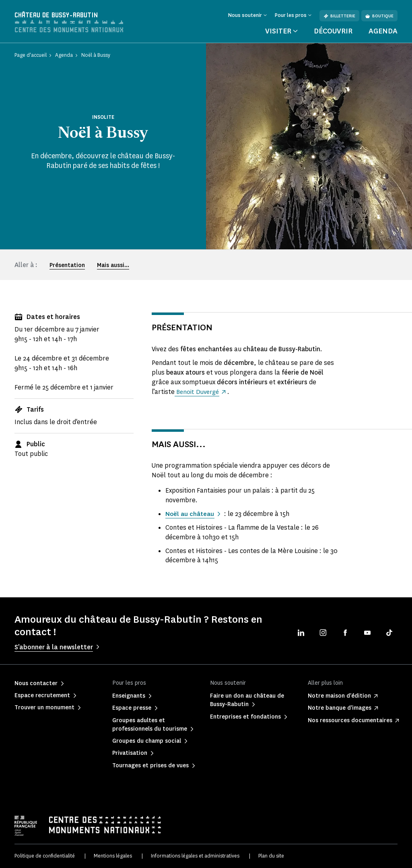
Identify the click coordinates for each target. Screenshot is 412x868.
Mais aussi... (113, 265)
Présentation (67, 265)
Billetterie (339, 16)
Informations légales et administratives (195, 856)
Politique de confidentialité (45, 856)
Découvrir (333, 31)
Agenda (383, 31)
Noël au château (191, 514)
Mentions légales (113, 856)
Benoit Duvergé (198, 392)
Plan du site (271, 856)
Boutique (379, 16)
